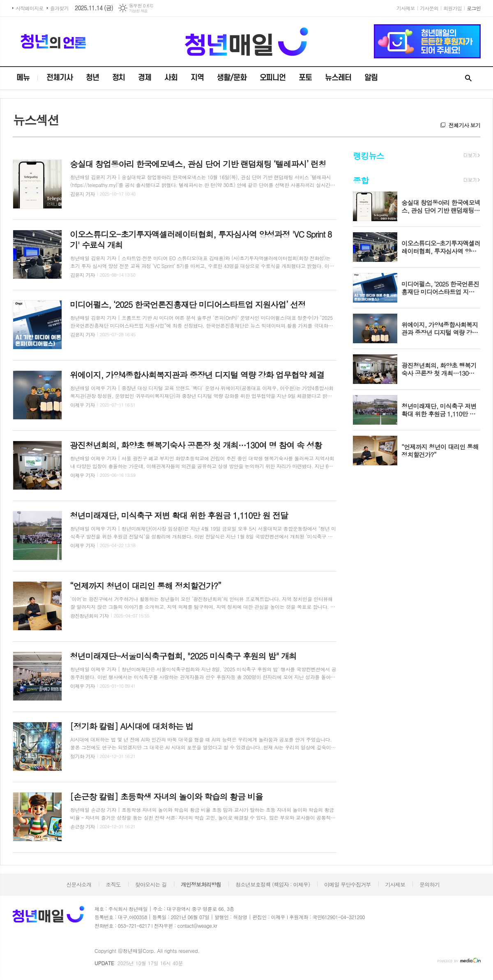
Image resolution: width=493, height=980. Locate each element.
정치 (119, 78)
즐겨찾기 (59, 8)
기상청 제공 (138, 11)
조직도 (113, 884)
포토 (305, 78)
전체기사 (60, 78)
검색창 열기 (468, 79)
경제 (145, 78)
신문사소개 (79, 884)
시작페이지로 (30, 8)
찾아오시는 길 (151, 884)
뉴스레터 (338, 78)
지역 (197, 78)
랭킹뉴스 (368, 156)
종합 (361, 180)
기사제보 (406, 8)
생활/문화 (232, 78)
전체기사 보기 (464, 125)
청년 (92, 78)
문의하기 (430, 884)
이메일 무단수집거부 (348, 884)
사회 (171, 78)
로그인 (474, 8)
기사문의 (429, 8)
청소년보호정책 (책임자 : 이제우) (273, 884)
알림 (371, 78)
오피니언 (273, 78)
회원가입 (453, 8)
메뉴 (23, 78)
